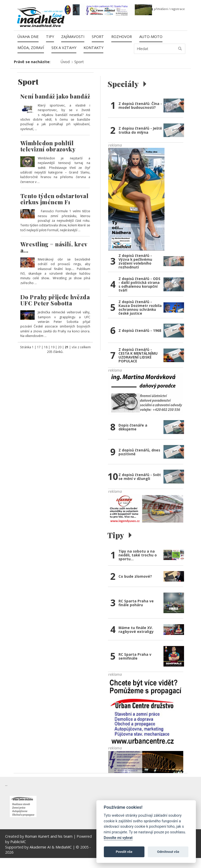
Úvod (65, 62)
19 (53, 347)
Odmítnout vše (168, 852)
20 (60, 347)
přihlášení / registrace (168, 9)
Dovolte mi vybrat (118, 838)
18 (46, 347)
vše (74, 347)
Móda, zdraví (31, 48)
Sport (98, 37)
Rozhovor (122, 37)
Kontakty (93, 48)
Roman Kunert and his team (49, 836)
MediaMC (64, 847)
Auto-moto (151, 37)
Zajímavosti (73, 37)
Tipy (50, 37)
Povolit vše (124, 852)
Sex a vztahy (64, 48)
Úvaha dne (28, 37)
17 (39, 347)
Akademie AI (40, 847)
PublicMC (18, 842)
